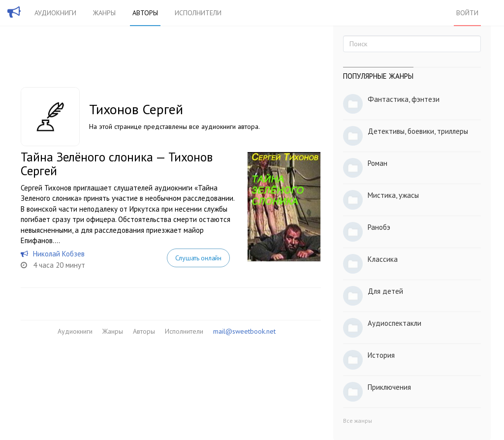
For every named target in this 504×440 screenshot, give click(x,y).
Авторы (145, 13)
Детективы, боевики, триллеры (418, 131)
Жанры (104, 13)
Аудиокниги (55, 13)
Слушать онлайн (198, 258)
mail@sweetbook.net (244, 331)
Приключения (389, 387)
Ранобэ (379, 227)
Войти (467, 13)
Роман (378, 163)
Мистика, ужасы (393, 195)
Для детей (385, 291)
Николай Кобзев (59, 254)
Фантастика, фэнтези (404, 99)
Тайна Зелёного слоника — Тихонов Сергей (117, 164)
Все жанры (358, 421)
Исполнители (198, 13)
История (381, 355)
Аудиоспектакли (394, 323)
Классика (383, 259)
